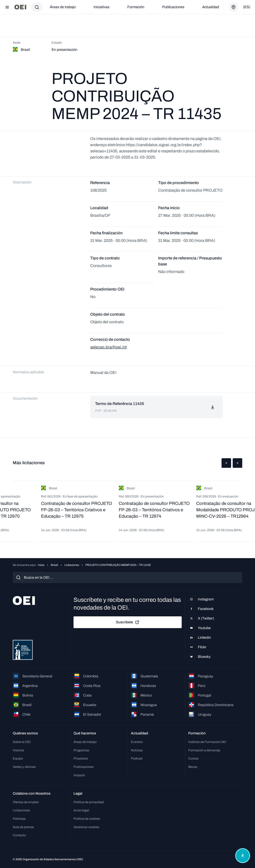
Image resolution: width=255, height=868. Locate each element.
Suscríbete (128, 622)
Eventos (137, 742)
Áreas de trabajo (63, 7)
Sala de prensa (23, 827)
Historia (18, 750)
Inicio (41, 565)
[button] (226, 463)
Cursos (193, 758)
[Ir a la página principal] (20, 7)
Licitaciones (72, 565)
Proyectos (81, 758)
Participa (19, 819)
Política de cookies (87, 819)
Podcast (137, 758)
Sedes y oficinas (24, 767)
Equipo (18, 758)
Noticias (137, 750)
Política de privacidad (89, 802)
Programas (81, 750)
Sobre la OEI (22, 742)
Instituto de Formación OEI (207, 742)
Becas (193, 767)
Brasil (54, 565)
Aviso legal (81, 810)
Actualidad (211, 7)
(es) (247, 7)
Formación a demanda (204, 750)
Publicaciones (173, 7)
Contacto (19, 835)
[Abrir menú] (7, 7)
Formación (136, 7)
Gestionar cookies (86, 827)
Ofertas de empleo (26, 802)
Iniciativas (102, 7)
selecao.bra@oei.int (108, 347)
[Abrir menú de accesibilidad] (243, 856)
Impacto (79, 775)
